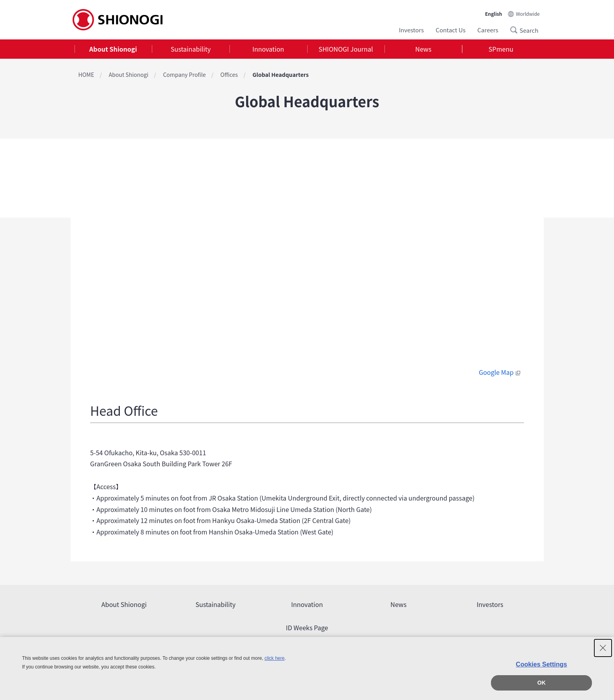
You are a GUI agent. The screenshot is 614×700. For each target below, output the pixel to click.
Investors (411, 30)
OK (542, 683)
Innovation (268, 49)
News (423, 49)
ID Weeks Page (307, 627)
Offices (229, 74)
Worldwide (528, 14)
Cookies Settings (541, 664)
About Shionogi (113, 49)
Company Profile (184, 74)
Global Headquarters (280, 74)
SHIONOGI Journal (346, 49)
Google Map (500, 372)
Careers (488, 30)
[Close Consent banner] (603, 648)
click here (275, 658)
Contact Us (451, 30)
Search (516, 30)
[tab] (113, 49)
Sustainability (191, 49)
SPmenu (501, 49)
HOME (86, 74)
